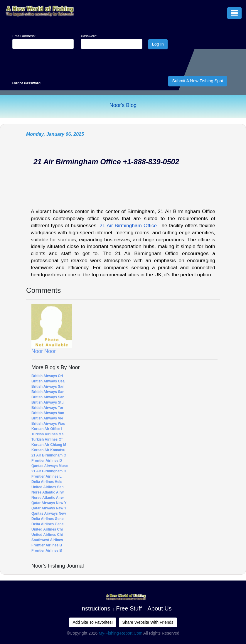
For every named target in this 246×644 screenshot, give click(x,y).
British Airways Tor (47, 408)
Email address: (24, 36)
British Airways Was (48, 424)
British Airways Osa (48, 381)
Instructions (95, 608)
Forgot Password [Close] (26, 83)
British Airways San (48, 387)
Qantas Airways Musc (50, 466)
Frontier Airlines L (47, 476)
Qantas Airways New (49, 513)
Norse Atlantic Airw (48, 492)
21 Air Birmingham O (49, 455)
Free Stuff (129, 608)
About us (160, 608)
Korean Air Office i (47, 429)
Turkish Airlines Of (47, 439)
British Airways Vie (47, 418)
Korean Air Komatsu (48, 450)
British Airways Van (48, 413)
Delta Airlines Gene (48, 519)
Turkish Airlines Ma (47, 434)
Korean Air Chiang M (49, 445)
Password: (89, 36)
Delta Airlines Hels (47, 482)
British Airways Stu (48, 402)
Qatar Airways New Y (49, 503)
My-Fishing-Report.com (121, 633)
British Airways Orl (47, 376)
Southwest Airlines (47, 540)
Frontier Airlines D (47, 461)
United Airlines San (48, 487)
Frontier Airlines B (47, 545)
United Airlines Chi (47, 529)
